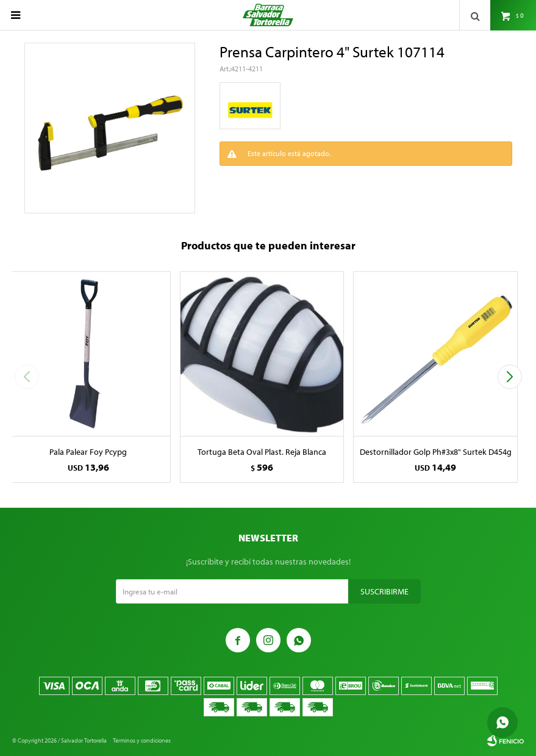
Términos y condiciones (142, 740)
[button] (509, 377)
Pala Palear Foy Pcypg (88, 452)
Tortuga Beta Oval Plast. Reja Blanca (262, 452)
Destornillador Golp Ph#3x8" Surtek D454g (436, 452)
